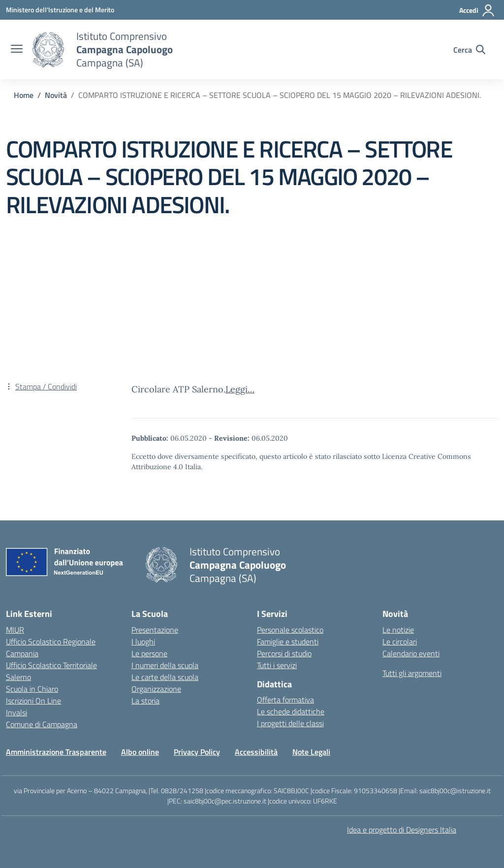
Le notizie (398, 630)
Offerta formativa (285, 700)
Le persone (149, 653)
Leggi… (240, 389)
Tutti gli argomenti (412, 673)
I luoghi (143, 642)
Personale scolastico (290, 630)
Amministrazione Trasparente (56, 752)
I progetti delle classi (290, 723)
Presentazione (155, 630)
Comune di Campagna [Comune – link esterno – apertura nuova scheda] (42, 724)
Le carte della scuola (165, 677)
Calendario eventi (411, 653)
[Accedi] (477, 10)
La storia (145, 701)
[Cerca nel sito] (469, 50)
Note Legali (311, 752)
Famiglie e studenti (288, 642)
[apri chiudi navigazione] (17, 50)
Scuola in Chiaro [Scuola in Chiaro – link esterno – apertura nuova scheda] (32, 689)
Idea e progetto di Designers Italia (402, 830)
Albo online (140, 752)
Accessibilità (256, 752)
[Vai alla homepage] (48, 50)
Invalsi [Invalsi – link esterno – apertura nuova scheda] (16, 712)
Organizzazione (156, 689)
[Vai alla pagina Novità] (56, 95)
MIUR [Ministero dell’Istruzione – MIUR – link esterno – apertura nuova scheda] (15, 630)
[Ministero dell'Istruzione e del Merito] (60, 10)
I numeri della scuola (165, 665)
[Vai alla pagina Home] (24, 95)
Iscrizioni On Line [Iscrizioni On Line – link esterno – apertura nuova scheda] (33, 701)
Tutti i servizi (277, 665)
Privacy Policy (197, 752)
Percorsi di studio (284, 653)
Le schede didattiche (291, 711)
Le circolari (400, 642)
